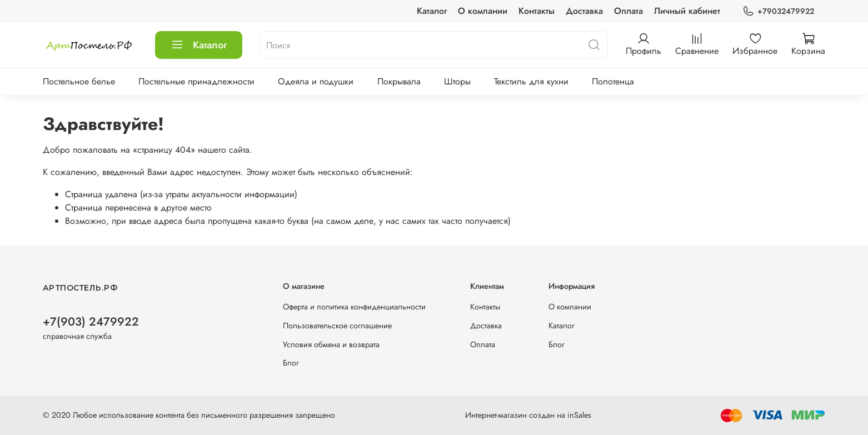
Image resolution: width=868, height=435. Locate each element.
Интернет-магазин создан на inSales (528, 415)
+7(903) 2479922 (91, 322)
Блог (291, 363)
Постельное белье (79, 81)
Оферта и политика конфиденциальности (354, 307)
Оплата (628, 11)
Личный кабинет (687, 11)
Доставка (584, 11)
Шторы (457, 81)
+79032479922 (778, 11)
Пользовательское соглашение (337, 326)
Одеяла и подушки (316, 81)
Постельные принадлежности (196, 81)
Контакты (537, 11)
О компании (483, 11)
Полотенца (613, 81)
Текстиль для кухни (531, 81)
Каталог (432, 11)
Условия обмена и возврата (331, 344)
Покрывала (399, 81)
